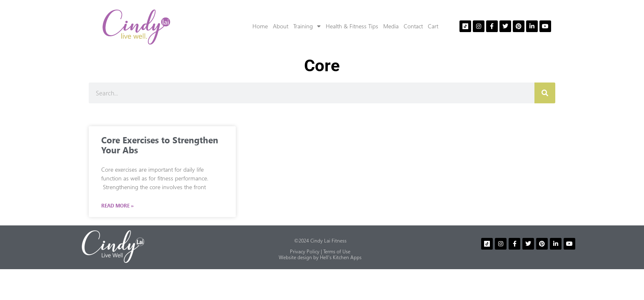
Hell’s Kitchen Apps (341, 257)
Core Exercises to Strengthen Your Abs (160, 145)
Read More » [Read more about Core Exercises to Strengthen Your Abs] (117, 206)
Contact (413, 26)
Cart (433, 26)
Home (260, 26)
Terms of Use (337, 251)
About (281, 26)
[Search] (545, 93)
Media (391, 26)
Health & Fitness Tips (352, 26)
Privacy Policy (305, 251)
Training (307, 26)
